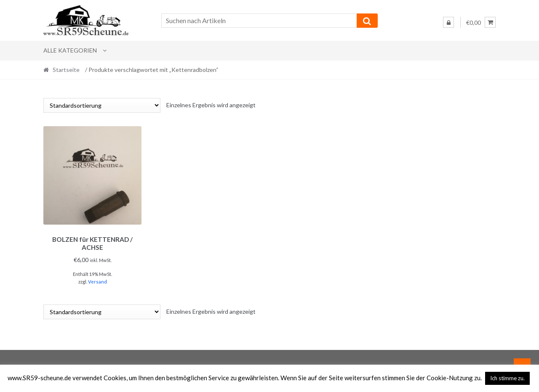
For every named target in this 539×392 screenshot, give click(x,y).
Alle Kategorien (70, 50)
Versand (97, 280)
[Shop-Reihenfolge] (102, 105)
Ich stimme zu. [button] (507, 378)
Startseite (66, 70)
